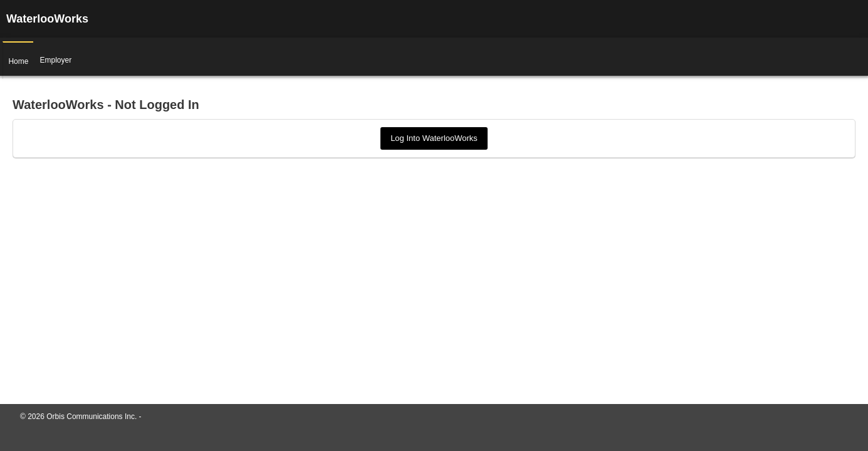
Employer (52, 57)
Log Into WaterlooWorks (434, 138)
